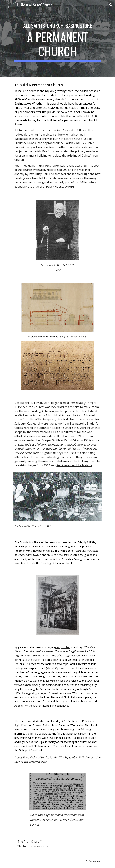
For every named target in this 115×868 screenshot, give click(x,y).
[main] (57, 38)
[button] (4, 5)
